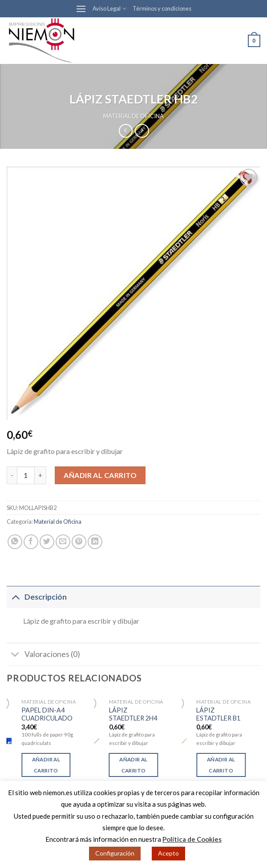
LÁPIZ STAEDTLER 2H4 (133, 714)
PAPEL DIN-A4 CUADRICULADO (47, 714)
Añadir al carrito (100, 475)
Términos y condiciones (162, 8)
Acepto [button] (168, 853)
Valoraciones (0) (43, 655)
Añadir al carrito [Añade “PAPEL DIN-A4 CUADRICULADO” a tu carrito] (46, 765)
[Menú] (81, 9)
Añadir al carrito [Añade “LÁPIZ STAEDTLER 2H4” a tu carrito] (133, 765)
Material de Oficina (133, 116)
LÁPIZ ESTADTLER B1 (218, 714)
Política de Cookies (192, 839)
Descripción (37, 596)
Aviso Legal (109, 9)
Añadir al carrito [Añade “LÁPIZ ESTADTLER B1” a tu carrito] (221, 765)
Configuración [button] (115, 853)
